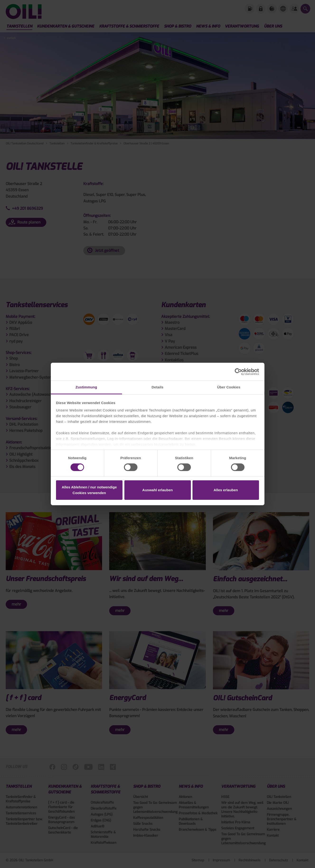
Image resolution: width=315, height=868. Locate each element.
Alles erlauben (226, 490)
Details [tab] (158, 387)
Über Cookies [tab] (229, 387)
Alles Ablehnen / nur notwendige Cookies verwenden (89, 490)
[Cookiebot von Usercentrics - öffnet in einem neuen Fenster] (238, 372)
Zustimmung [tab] (86, 387)
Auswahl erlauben (157, 490)
